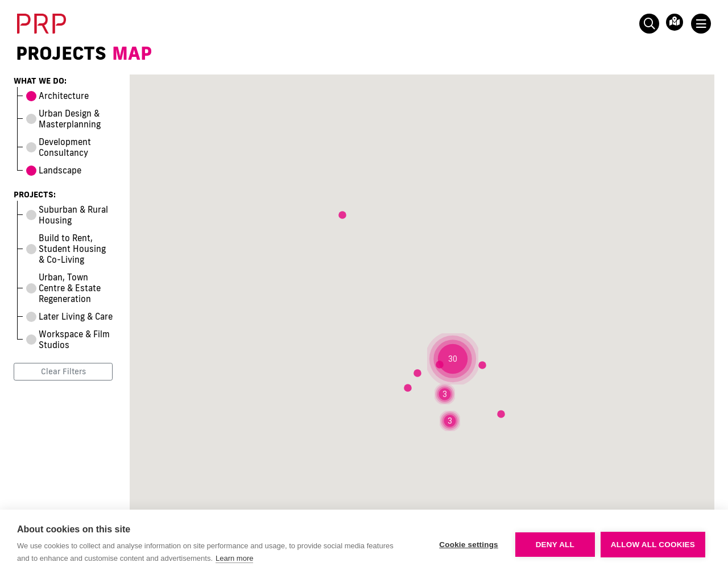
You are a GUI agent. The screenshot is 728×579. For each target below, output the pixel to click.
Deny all (555, 545)
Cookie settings (469, 545)
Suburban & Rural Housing (67, 215)
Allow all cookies (653, 545)
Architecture (57, 96)
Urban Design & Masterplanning (63, 119)
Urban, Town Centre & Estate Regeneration (63, 288)
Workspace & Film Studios (68, 340)
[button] (453, 359)
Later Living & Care (69, 317)
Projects (61, 53)
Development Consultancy (59, 147)
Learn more (234, 558)
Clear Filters (63, 371)
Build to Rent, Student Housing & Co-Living (66, 249)
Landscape (54, 170)
